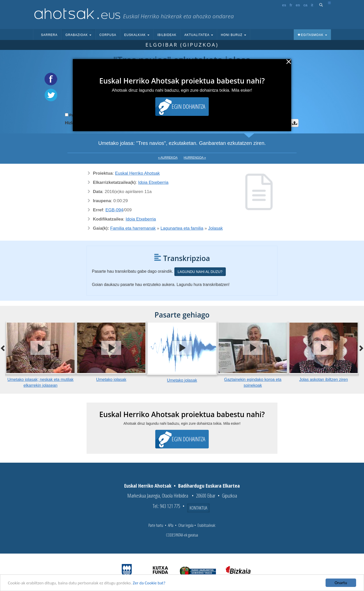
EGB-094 (114, 210)
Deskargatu (295, 123)
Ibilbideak (167, 35)
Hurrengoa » (195, 158)
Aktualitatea (199, 35)
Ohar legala (186, 525)
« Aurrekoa (168, 158)
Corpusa (108, 35)
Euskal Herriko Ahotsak (137, 173)
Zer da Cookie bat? (149, 583)
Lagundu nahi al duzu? (200, 272)
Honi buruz (234, 35)
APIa (171, 525)
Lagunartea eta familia (182, 228)
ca (305, 5)
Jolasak (216, 228)
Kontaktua (198, 508)
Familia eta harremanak (133, 228)
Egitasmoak (312, 35)
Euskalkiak (137, 35)
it (312, 5)
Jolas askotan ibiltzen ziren (323, 380)
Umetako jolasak (111, 380)
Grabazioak (78, 35)
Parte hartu (156, 525)
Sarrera (49, 35)
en (298, 5)
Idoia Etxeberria (153, 182)
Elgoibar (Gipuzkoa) (182, 45)
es (284, 5)
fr (291, 5)
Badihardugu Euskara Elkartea (209, 486)
